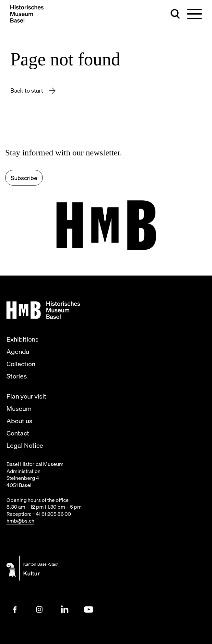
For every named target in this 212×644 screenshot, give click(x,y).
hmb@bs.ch (20, 521)
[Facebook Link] (15, 610)
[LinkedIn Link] (64, 610)
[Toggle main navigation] (194, 14)
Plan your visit (26, 396)
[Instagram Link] (40, 610)
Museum (19, 409)
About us (19, 421)
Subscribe (24, 178)
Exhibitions (23, 339)
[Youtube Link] (89, 610)
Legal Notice (25, 446)
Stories (17, 376)
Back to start (27, 90)
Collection (21, 364)
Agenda (18, 352)
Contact (18, 433)
